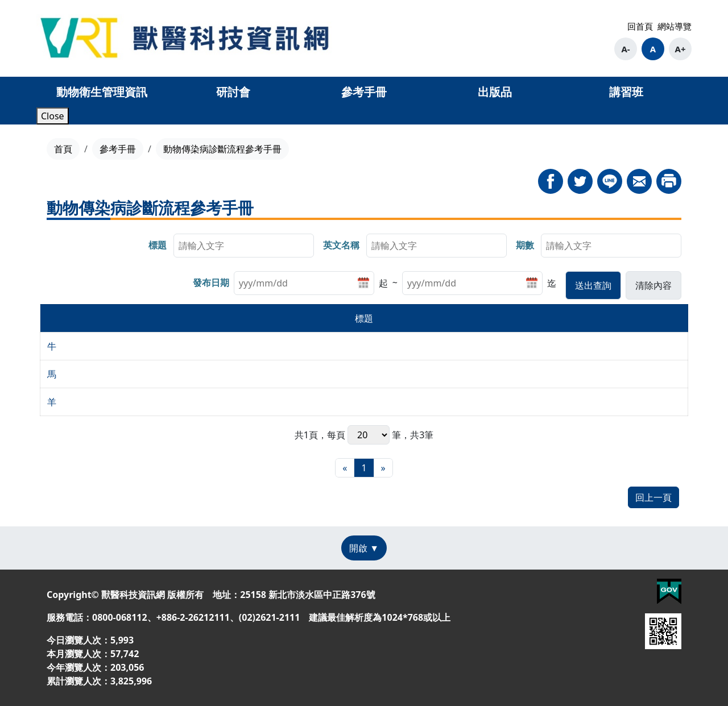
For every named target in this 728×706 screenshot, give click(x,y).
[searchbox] (244, 246)
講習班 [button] (626, 92)
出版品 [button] (495, 92)
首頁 (63, 149)
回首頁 (640, 26)
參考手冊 (118, 149)
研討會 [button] (233, 92)
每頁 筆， (369, 435)
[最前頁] (345, 468)
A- (625, 49)
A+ (681, 49)
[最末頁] (383, 468)
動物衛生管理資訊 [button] (102, 92)
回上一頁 (653, 497)
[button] (593, 285)
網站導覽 (675, 26)
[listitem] (311, 283)
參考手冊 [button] (364, 92)
